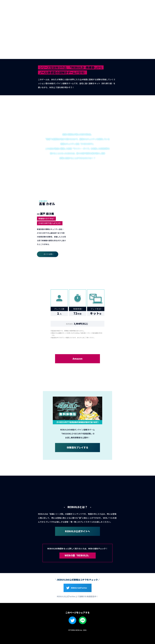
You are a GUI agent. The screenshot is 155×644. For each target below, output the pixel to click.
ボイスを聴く (49, 254)
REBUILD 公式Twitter (79, 588)
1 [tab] (97, 208)
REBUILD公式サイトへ (77, 531)
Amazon (78, 359)
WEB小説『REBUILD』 (77, 555)
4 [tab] (102, 216)
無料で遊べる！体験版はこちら (147, 57)
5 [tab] (111, 216)
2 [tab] (107, 208)
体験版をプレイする (77, 447)
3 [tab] (116, 208)
